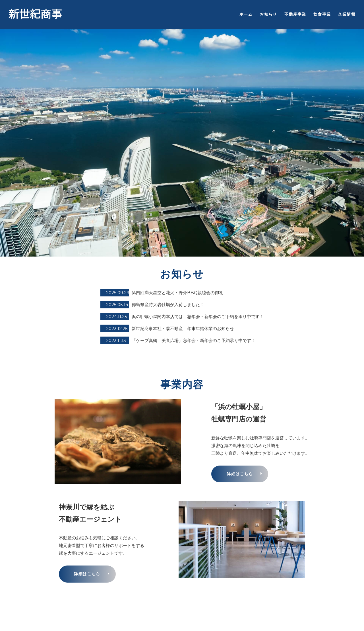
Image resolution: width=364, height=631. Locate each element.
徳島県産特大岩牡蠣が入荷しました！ (168, 305)
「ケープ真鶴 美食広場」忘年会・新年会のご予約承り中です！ (194, 340)
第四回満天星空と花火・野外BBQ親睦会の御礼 (177, 293)
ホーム (246, 14)
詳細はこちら (240, 474)
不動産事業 (295, 14)
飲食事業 (322, 14)
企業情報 (347, 14)
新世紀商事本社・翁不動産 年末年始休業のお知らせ (183, 328)
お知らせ (268, 14)
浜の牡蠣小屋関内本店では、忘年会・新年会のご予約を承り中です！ (198, 316)
